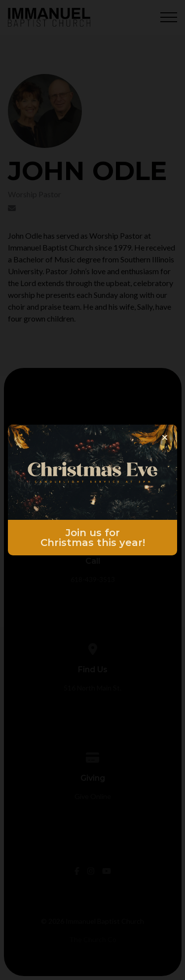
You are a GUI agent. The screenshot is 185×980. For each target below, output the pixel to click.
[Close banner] (165, 437)
